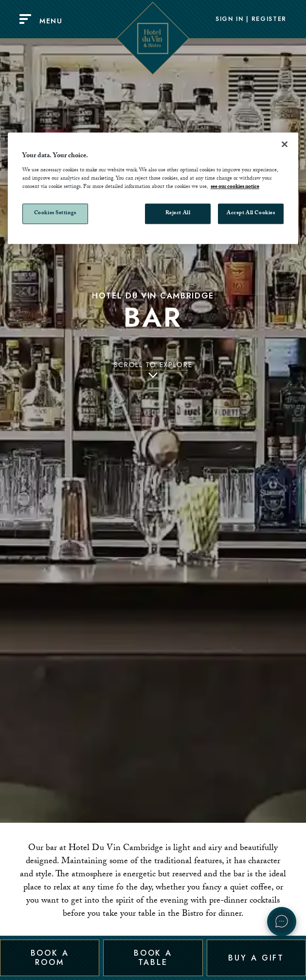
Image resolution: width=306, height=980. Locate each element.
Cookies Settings (55, 213)
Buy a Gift (256, 957)
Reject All (178, 213)
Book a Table (153, 957)
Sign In (230, 19)
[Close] (285, 144)
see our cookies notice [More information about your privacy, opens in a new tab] (235, 187)
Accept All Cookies (251, 213)
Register (269, 19)
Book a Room (50, 957)
